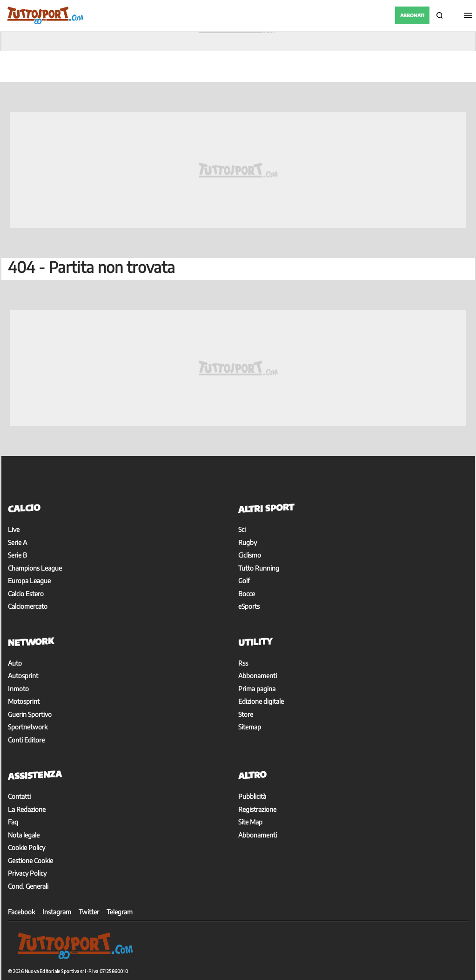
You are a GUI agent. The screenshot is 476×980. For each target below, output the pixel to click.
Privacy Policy (27, 873)
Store (246, 714)
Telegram (120, 912)
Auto (15, 663)
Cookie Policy (27, 847)
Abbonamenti (258, 676)
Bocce (247, 594)
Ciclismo (250, 555)
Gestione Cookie (30, 861)
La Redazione (27, 809)
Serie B (17, 555)
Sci (242, 529)
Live (14, 529)
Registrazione (257, 809)
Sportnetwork (28, 727)
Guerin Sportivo (30, 714)
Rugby (248, 542)
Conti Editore (26, 740)
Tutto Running (259, 568)
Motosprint (24, 701)
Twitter (89, 912)
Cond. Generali (28, 886)
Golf (244, 581)
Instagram (57, 912)
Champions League (35, 568)
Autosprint (23, 676)
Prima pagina (257, 689)
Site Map (250, 822)
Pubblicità (252, 796)
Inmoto (18, 689)
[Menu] (467, 15)
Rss (243, 663)
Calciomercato (28, 606)
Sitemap (250, 727)
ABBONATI (412, 15)
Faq (13, 822)
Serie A (17, 542)
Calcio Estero (26, 594)
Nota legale (24, 835)
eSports (249, 606)
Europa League (29, 581)
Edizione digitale (261, 701)
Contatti (19, 796)
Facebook (21, 912)
